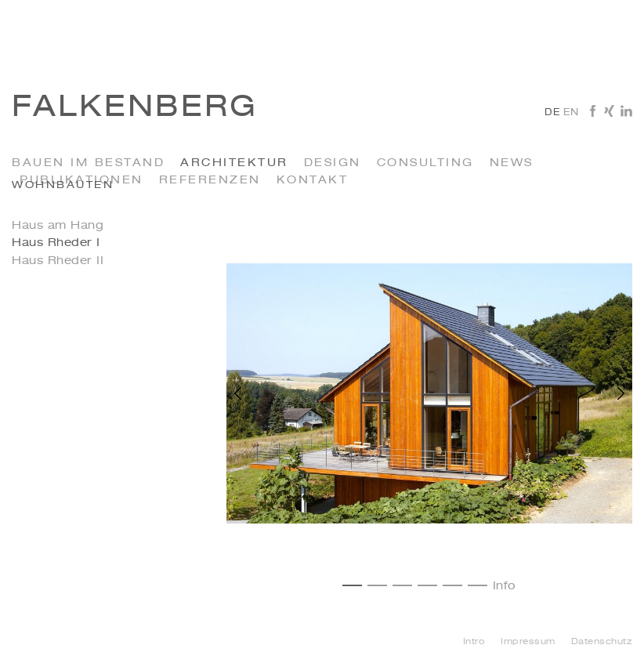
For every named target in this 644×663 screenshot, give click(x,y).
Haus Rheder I (56, 243)
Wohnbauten (63, 185)
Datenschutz (602, 642)
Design (333, 163)
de (552, 113)
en (571, 113)
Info (505, 586)
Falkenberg (135, 108)
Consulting (425, 163)
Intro (474, 642)
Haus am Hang (58, 226)
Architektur (234, 163)
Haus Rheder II (58, 261)
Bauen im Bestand (88, 163)
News (512, 163)
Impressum (528, 642)
